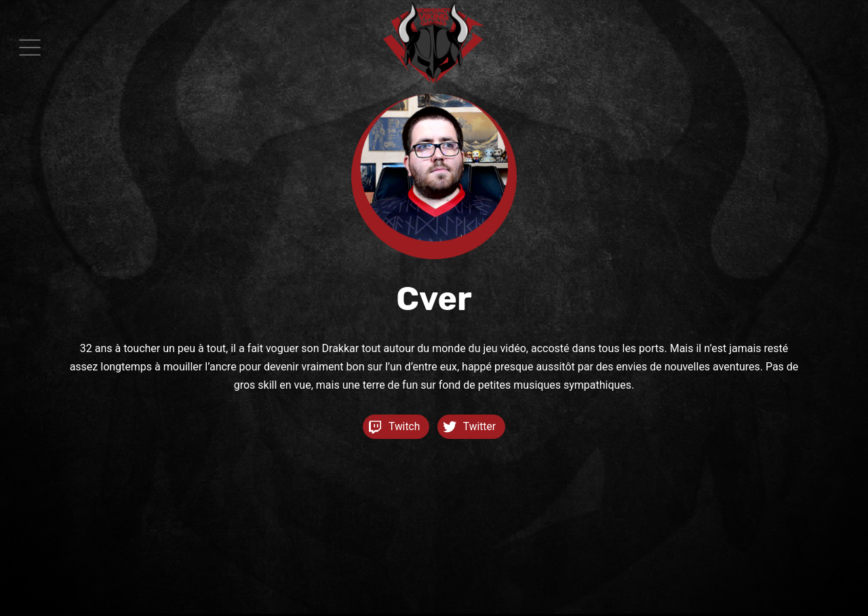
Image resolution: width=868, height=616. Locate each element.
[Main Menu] (30, 47)
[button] (30, 47)
